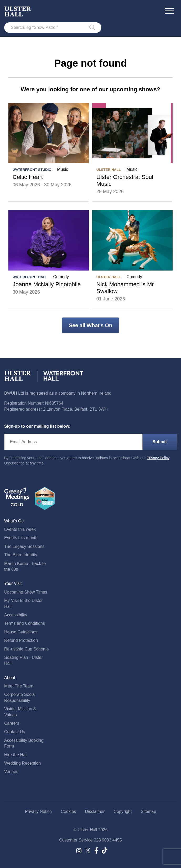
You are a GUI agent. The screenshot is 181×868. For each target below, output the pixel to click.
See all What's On (90, 325)
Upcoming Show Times (26, 592)
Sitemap (149, 811)
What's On (14, 521)
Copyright (123, 811)
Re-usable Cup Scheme (27, 649)
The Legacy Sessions (24, 546)
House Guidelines (21, 632)
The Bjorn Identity (21, 555)
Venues (11, 772)
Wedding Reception (22, 763)
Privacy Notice (38, 811)
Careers (12, 723)
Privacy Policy (158, 458)
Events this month (21, 538)
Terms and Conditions (25, 623)
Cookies (68, 811)
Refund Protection (21, 640)
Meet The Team (19, 686)
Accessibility (16, 615)
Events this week (20, 529)
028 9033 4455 (108, 840)
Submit (160, 442)
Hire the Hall (16, 755)
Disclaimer (95, 811)
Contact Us (15, 732)
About (10, 678)
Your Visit (13, 583)
